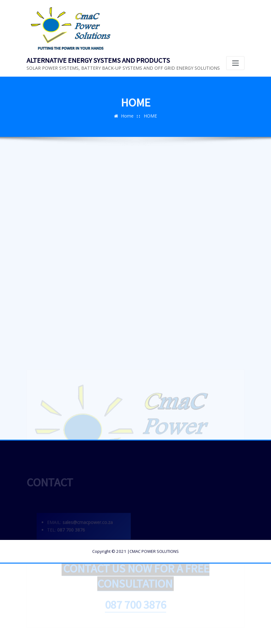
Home (127, 117)
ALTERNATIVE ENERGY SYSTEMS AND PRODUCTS (98, 60)
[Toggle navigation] (235, 63)
